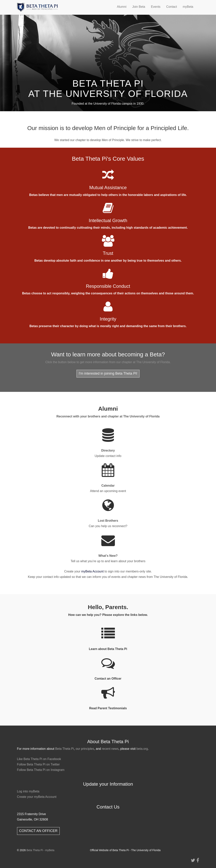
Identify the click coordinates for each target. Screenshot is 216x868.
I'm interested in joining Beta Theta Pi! (108, 373)
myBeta (188, 7)
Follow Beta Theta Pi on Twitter (38, 764)
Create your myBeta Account (37, 797)
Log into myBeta (28, 791)
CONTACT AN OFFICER (38, 831)
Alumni (122, 7)
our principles (85, 749)
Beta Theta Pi (65, 749)
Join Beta (139, 7)
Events (156, 7)
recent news (110, 749)
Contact (172, 7)
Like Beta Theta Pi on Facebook (39, 759)
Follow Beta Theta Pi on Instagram (41, 770)
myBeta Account (92, 571)
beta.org (142, 749)
